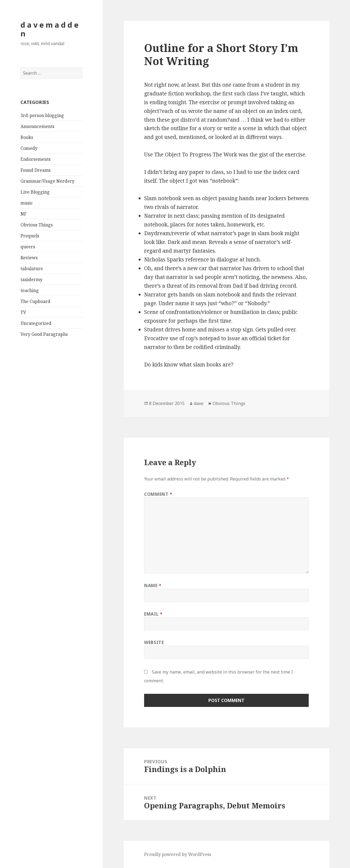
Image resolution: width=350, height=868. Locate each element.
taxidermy (31, 279)
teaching (30, 290)
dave (199, 403)
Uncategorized (36, 323)
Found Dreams (36, 170)
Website (154, 642)
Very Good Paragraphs (44, 334)
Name (153, 586)
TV (23, 312)
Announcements (37, 126)
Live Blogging (35, 192)
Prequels (30, 236)
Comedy (29, 148)
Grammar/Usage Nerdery (47, 181)
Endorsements (36, 159)
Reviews (29, 258)
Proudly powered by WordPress (178, 854)
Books (27, 137)
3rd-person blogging (42, 115)
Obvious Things (37, 225)
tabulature (32, 269)
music (27, 203)
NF (24, 214)
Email (153, 614)
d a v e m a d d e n (49, 29)
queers (28, 247)
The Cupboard (35, 301)
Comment (158, 494)
